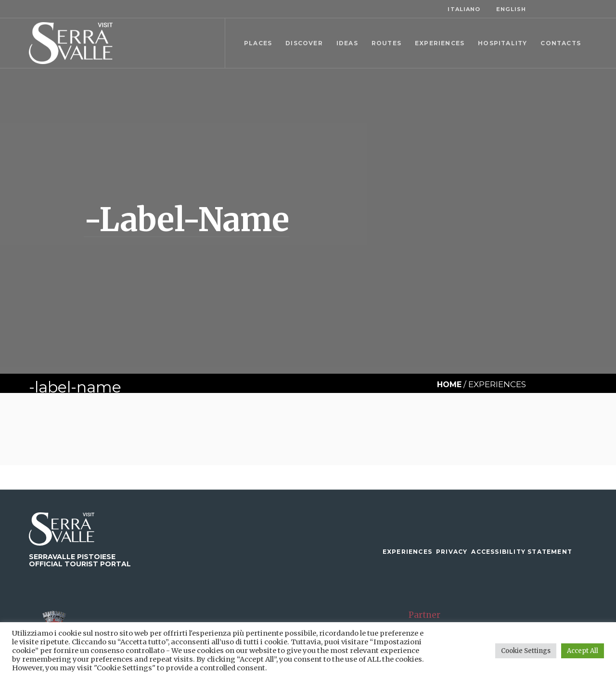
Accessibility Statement (522, 552)
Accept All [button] (583, 651)
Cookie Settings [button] (526, 651)
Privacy (452, 552)
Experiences (407, 552)
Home (449, 385)
